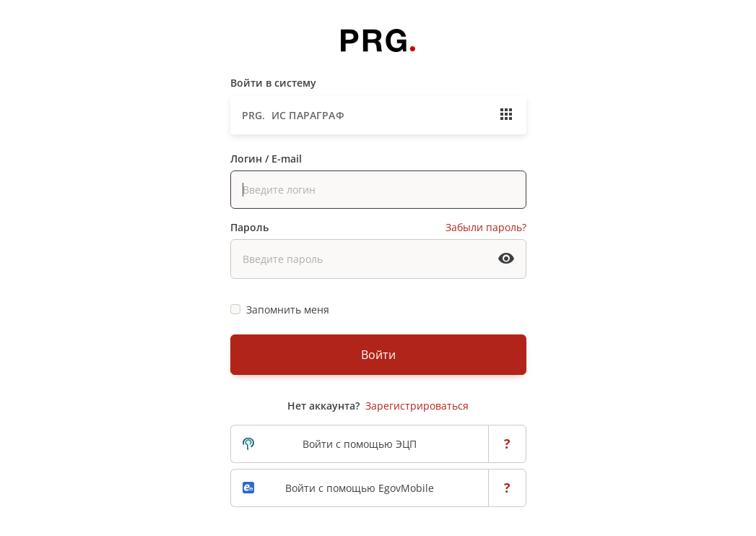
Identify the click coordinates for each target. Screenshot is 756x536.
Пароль (249, 227)
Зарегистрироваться (417, 406)
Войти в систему (273, 83)
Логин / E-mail (266, 159)
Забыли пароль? (486, 227)
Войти (378, 355)
